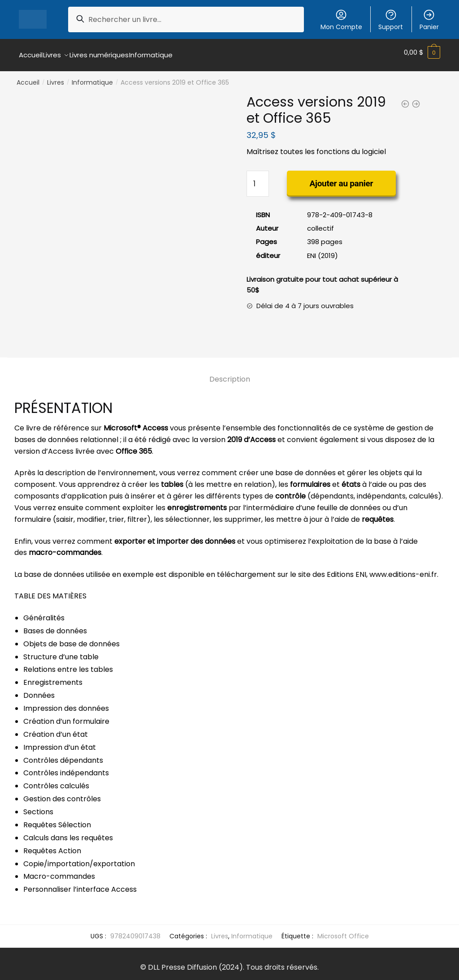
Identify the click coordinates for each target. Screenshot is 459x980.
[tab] (230, 367)
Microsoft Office (343, 931)
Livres (56, 77)
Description (230, 374)
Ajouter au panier (342, 178)
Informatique (92, 77)
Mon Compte (341, 20)
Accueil (28, 77)
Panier (429, 20)
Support (391, 20)
